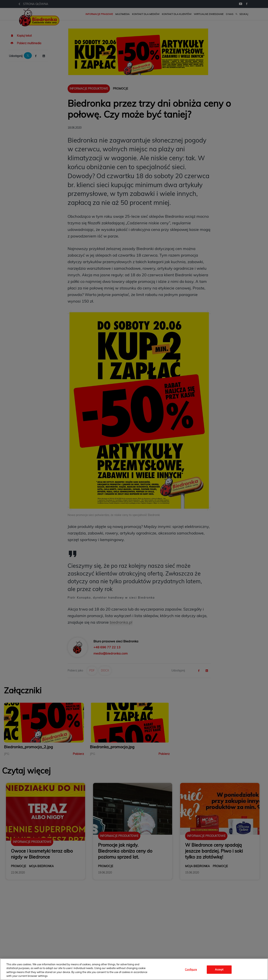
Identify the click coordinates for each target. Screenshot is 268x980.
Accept (219, 969)
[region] (134, 969)
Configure (191, 969)
